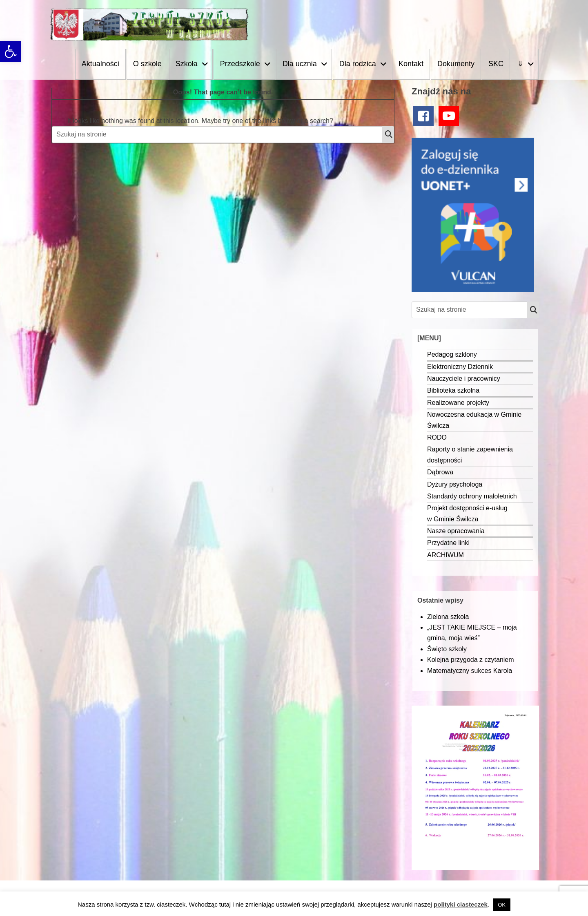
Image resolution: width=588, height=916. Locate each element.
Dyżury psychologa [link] (455, 484)
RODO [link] (437, 437)
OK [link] (502, 905)
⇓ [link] (520, 64)
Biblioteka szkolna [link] (453, 390)
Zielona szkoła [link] (448, 617)
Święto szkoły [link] (447, 649)
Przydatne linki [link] (448, 543)
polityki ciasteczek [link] (461, 904)
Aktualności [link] (100, 64)
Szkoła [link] (187, 64)
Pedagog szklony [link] (452, 354)
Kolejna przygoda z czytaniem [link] (471, 660)
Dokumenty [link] (456, 64)
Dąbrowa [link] (440, 472)
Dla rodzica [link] (358, 64)
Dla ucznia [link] (300, 64)
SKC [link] (496, 64)
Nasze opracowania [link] (456, 531)
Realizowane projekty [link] (458, 403)
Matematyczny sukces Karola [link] (470, 671)
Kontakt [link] (411, 64)
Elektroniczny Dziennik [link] (460, 367)
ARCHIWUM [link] (445, 555)
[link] (11, 51)
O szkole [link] (147, 64)
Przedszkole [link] (240, 64)
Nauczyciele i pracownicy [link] (464, 379)
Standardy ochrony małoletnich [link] (472, 496)
